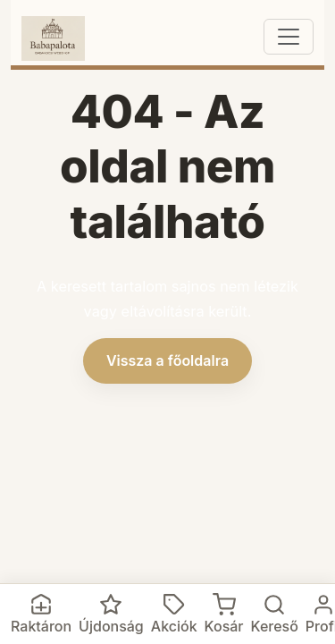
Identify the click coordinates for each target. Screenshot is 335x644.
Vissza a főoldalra (167, 360)
